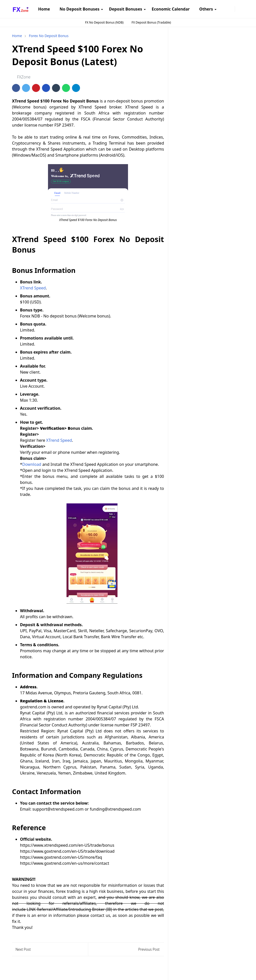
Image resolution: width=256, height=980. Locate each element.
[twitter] (232, 9)
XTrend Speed (33, 288)
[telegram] (228, 9)
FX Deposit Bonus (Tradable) (151, 22)
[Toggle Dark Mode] (238, 9)
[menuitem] (44, 9)
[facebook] (220, 9)
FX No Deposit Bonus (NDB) (104, 22)
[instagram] (224, 9)
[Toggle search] (242, 9)
